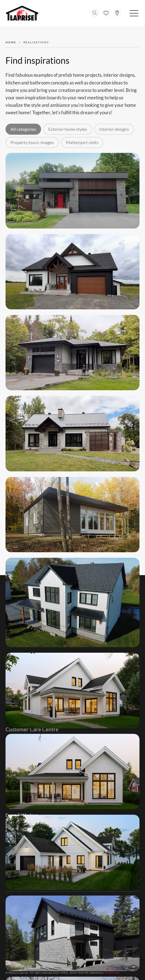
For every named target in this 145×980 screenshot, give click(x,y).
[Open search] (95, 13)
